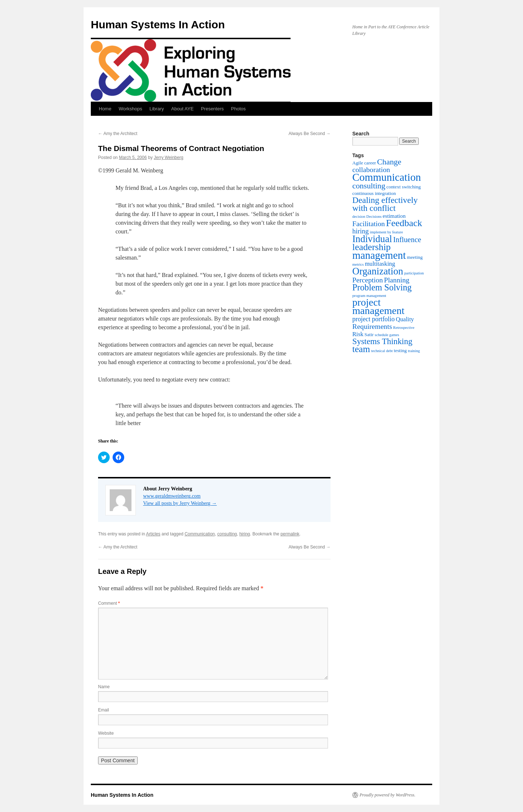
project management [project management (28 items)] (378, 306)
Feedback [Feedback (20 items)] (404, 223)
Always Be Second (310, 134)
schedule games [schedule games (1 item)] (387, 335)
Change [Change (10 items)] (389, 162)
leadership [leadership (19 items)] (372, 247)
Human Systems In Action (158, 25)
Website (106, 733)
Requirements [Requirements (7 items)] (372, 326)
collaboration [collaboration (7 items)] (371, 170)
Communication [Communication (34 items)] (387, 177)
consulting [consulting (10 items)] (369, 186)
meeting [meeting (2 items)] (415, 257)
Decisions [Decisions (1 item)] (374, 217)
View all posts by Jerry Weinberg (180, 503)
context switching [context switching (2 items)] (404, 187)
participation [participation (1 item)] (414, 273)
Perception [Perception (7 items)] (368, 280)
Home (105, 109)
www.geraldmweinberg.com (172, 496)
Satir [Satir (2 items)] (369, 334)
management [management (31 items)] (379, 255)
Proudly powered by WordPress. (388, 795)
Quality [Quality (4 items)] (405, 319)
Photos (238, 109)
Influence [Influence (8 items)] (407, 240)
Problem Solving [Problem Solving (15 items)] (382, 287)
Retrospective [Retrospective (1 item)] (404, 328)
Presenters (212, 109)
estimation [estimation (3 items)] (394, 216)
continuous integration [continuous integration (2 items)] (374, 193)
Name (104, 687)
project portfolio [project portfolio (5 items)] (374, 319)
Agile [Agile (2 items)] (358, 163)
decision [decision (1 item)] (359, 217)
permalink (290, 534)
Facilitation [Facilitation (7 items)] (369, 224)
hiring (245, 534)
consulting (227, 534)
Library (157, 109)
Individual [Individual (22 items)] (372, 239)
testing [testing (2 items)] (400, 350)
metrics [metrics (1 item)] (358, 264)
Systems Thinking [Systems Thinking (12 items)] (382, 341)
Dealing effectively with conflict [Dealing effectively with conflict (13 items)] (385, 204)
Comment (109, 603)
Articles (153, 534)
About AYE (182, 109)
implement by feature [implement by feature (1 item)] (386, 232)
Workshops (131, 109)
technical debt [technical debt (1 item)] (382, 351)
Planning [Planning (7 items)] (397, 280)
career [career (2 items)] (370, 163)
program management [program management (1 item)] (369, 296)
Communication (200, 534)
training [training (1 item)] (414, 351)
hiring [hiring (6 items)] (360, 231)
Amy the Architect (118, 134)
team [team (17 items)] (361, 349)
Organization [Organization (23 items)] (378, 271)
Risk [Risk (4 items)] (358, 334)
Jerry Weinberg (168, 158)
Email (104, 710)
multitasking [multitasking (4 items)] (380, 264)
